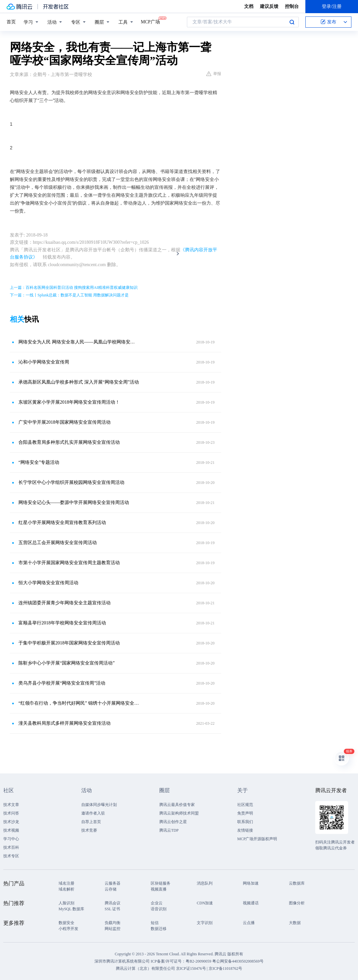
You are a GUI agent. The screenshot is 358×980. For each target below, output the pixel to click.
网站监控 (113, 929)
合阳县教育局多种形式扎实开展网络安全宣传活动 (69, 442)
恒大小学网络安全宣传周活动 (48, 583)
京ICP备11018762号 (225, 968)
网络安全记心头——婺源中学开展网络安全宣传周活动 (74, 503)
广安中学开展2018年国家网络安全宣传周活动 (64, 422)
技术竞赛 (89, 830)
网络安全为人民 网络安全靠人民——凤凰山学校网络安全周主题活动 (79, 342)
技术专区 (11, 856)
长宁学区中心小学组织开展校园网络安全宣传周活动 (71, 482)
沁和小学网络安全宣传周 (44, 362)
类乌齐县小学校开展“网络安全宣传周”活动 (62, 683)
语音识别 (159, 909)
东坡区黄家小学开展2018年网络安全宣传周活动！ (69, 402)
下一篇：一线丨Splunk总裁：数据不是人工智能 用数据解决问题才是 (69, 295)
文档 (249, 6)
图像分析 (297, 903)
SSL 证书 (112, 909)
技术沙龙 (11, 822)
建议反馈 (269, 6)
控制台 (292, 6)
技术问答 (11, 813)
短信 (155, 923)
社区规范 (245, 805)
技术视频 (11, 830)
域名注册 (66, 883)
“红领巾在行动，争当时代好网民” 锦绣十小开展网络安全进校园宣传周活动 (79, 703)
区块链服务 (161, 883)
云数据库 (297, 883)
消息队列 (205, 883)
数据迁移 (159, 929)
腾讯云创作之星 (173, 822)
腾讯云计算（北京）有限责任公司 (145, 968)
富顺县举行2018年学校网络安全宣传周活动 (62, 623)
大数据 (295, 923)
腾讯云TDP (169, 830)
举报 (214, 74)
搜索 (292, 22)
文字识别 (205, 923)
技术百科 (11, 847)
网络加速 (251, 883)
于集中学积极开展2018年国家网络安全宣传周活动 (69, 643)
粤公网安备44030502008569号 (238, 961)
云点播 (249, 923)
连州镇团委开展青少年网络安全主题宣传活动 (64, 603)
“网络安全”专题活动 (39, 462)
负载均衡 (113, 923)
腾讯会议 (113, 903)
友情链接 (245, 830)
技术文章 (11, 805)
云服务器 (113, 883)
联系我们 (245, 822)
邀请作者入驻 (93, 813)
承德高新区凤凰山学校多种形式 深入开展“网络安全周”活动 (79, 382)
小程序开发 (68, 929)
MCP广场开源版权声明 (257, 839)
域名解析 (66, 889)
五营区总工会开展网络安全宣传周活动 (58, 543)
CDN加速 (205, 903)
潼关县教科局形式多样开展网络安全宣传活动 (64, 723)
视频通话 (251, 903)
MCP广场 (150, 21)
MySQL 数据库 (71, 909)
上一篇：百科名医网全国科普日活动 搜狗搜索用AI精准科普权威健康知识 (74, 288)
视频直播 (159, 889)
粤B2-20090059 (199, 961)
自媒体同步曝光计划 (99, 805)
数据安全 (66, 923)
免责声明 (245, 813)
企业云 (157, 903)
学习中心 (11, 839)
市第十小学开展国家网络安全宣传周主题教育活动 (69, 563)
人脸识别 (66, 903)
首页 (11, 22)
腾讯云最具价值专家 (177, 805)
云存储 (111, 889)
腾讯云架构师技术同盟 (179, 813)
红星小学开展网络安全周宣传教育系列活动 (62, 523)
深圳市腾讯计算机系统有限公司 (122, 961)
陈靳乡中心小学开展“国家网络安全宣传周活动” (66, 663)
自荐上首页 (91, 822)
